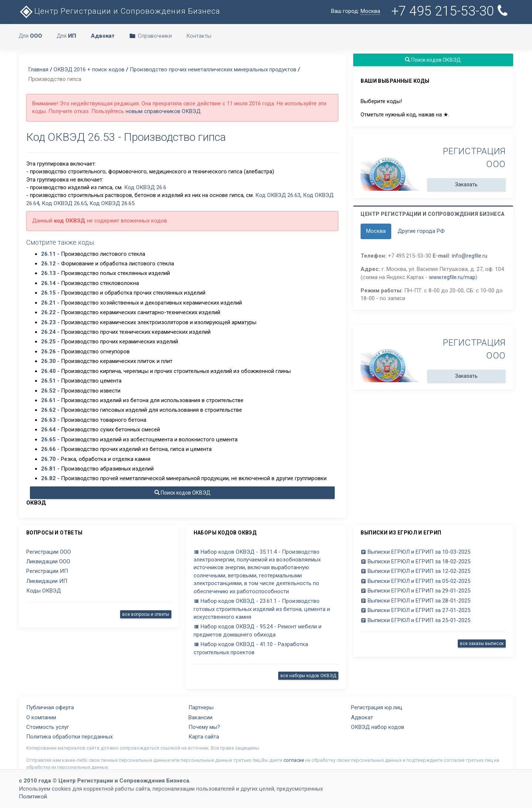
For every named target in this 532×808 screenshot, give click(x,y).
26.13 (48, 273)
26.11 (48, 254)
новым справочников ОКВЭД (163, 111)
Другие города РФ (421, 231)
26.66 (48, 449)
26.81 (48, 469)
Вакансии (200, 717)
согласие (294, 760)
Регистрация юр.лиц (377, 707)
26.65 (48, 439)
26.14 (48, 283)
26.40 (48, 371)
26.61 (48, 400)
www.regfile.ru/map (452, 277)
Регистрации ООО (49, 552)
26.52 (48, 391)
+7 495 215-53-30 (451, 11)
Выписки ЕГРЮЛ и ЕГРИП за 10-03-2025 (415, 552)
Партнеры (201, 707)
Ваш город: (356, 11)
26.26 (48, 352)
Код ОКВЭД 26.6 (145, 187)
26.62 (48, 410)
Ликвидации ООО (48, 561)
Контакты (199, 36)
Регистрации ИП (47, 571)
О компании (41, 717)
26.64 (48, 430)
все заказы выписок (482, 644)
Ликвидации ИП (47, 581)
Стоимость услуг (48, 727)
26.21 (48, 303)
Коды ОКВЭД (44, 591)
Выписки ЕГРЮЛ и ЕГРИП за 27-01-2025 (415, 610)
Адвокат (362, 717)
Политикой (33, 797)
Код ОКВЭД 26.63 (278, 195)
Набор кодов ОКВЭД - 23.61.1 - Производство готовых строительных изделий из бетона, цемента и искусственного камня (262, 609)
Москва (376, 231)
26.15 (48, 293)
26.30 (48, 361)
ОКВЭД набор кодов (378, 727)
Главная (38, 69)
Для (30, 36)
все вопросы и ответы (146, 614)
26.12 (48, 264)
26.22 (48, 312)
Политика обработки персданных (69, 737)
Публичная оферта (50, 707)
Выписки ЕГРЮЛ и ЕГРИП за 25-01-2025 (415, 620)
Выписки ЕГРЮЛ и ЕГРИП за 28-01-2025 (415, 601)
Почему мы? (204, 727)
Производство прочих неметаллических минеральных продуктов (213, 69)
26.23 (48, 322)
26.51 (48, 381)
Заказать (466, 184)
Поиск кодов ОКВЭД (183, 493)
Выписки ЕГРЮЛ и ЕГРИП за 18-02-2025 (415, 561)
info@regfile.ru (470, 256)
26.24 (48, 332)
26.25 (48, 342)
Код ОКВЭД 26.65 (64, 203)
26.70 (48, 459)
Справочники (151, 36)
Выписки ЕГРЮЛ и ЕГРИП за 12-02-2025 (415, 571)
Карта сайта (204, 737)
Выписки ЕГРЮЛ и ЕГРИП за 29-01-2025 (415, 591)
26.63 (48, 420)
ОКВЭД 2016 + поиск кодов (89, 69)
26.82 (48, 478)
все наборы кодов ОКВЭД (308, 676)
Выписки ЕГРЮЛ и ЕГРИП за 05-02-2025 (415, 581)
